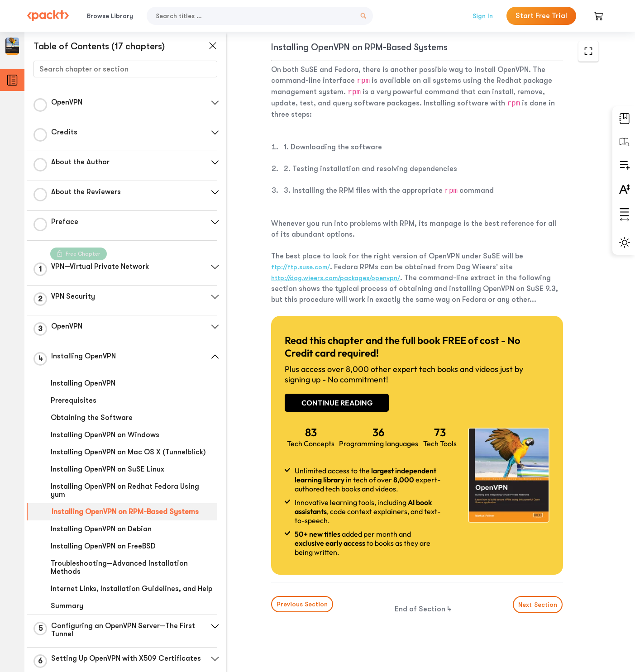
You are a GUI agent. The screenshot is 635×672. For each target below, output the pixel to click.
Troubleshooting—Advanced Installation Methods (119, 567)
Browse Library (110, 16)
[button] (215, 103)
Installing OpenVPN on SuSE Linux (107, 469)
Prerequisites (74, 400)
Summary (67, 606)
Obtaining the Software (92, 418)
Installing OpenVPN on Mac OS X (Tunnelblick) (128, 452)
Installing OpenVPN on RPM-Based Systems (125, 512)
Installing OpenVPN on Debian (101, 529)
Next (538, 605)
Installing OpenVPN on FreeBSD (103, 546)
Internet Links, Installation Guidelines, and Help (131, 589)
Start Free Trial (541, 16)
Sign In (483, 16)
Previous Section (302, 604)
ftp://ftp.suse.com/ (301, 267)
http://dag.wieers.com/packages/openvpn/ (336, 278)
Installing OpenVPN (83, 383)
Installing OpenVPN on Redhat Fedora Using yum (125, 491)
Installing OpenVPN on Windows (105, 435)
